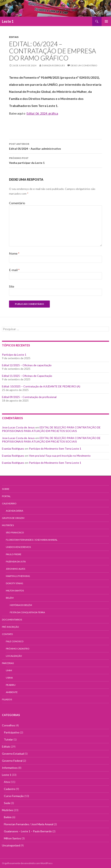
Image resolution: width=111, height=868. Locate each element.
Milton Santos (15, 591)
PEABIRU (11, 685)
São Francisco (15, 532)
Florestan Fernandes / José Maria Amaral (29, 824)
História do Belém (21, 605)
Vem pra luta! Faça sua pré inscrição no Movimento (60, 456)
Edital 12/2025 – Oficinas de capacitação (27, 365)
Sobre (6, 489)
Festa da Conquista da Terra (27, 612)
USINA (9, 678)
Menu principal (106, 21)
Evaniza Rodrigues (53, 65)
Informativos (10, 768)
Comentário (17, 203)
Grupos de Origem (13, 518)
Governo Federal (12, 761)
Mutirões (8, 525)
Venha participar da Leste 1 (55, 160)
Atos (7, 782)
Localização (14, 656)
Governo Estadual (13, 754)
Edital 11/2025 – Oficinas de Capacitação (27, 376)
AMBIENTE (12, 692)
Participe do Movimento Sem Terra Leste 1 (55, 449)
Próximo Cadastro (18, 649)
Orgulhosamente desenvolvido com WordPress (27, 863)
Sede (7, 803)
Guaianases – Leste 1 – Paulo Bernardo (28, 831)
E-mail (14, 270)
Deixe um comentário (84, 65)
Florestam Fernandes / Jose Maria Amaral (32, 540)
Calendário (9, 503)
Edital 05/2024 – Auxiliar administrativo (55, 146)
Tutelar (8, 739)
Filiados (7, 699)
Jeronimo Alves (15, 569)
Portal (6, 496)
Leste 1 (8, 21)
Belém (10, 598)
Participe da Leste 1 (14, 355)
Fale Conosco (15, 641)
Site (12, 286)
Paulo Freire (14, 554)
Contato (7, 634)
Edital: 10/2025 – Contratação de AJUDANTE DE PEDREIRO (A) (41, 386)
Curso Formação (14, 796)
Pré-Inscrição (10, 627)
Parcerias (8, 663)
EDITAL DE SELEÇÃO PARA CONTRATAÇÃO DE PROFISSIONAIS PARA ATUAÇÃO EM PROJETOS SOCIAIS (51, 429)
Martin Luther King (18, 576)
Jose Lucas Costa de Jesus (18, 427)
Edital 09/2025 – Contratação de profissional (29, 397)
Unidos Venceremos (18, 547)
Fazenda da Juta (16, 562)
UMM (9, 670)
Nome (14, 253)
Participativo (12, 732)
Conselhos (9, 725)
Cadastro (10, 789)
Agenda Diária (15, 511)
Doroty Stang (15, 583)
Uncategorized (11, 845)
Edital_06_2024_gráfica (42, 113)
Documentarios (12, 620)
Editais (14, 37)
